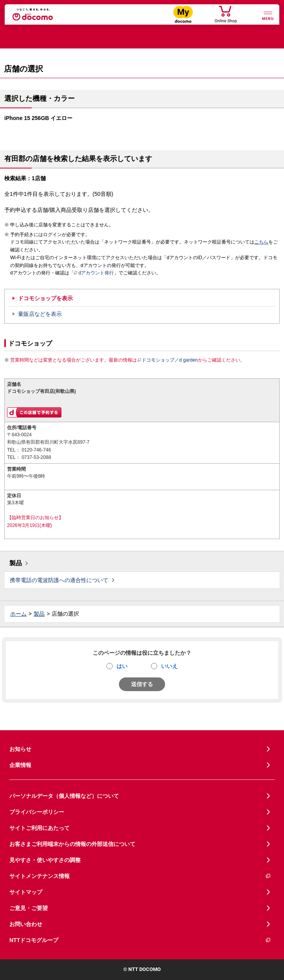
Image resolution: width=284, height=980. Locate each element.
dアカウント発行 (94, 273)
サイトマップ (26, 892)
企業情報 (20, 765)
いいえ (169, 666)
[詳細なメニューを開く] (268, 15)
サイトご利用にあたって (40, 828)
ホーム (18, 614)
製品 (16, 563)
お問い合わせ (26, 924)
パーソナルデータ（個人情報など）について (64, 796)
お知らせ (20, 749)
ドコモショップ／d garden (167, 360)
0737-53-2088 (36, 457)
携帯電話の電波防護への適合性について (59, 580)
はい (122, 666)
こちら (261, 242)
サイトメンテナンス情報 (140, 876)
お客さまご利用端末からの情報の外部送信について (72, 844)
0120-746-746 (36, 450)
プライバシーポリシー (37, 812)
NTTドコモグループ (140, 940)
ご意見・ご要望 (29, 908)
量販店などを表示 (40, 314)
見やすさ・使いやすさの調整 (45, 860)
